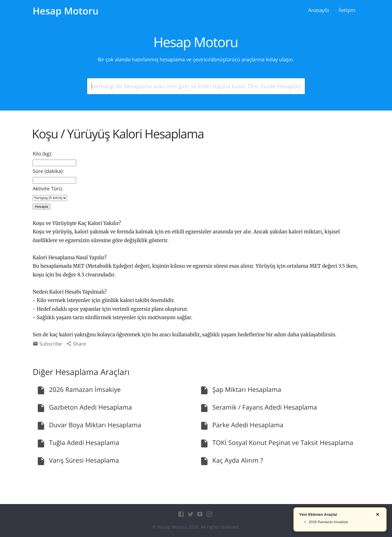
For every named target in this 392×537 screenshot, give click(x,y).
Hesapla (42, 207)
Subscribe (47, 344)
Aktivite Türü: (48, 189)
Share (76, 344)
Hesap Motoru (66, 11)
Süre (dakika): (48, 171)
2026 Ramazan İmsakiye (328, 522)
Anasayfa (319, 10)
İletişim (347, 10)
